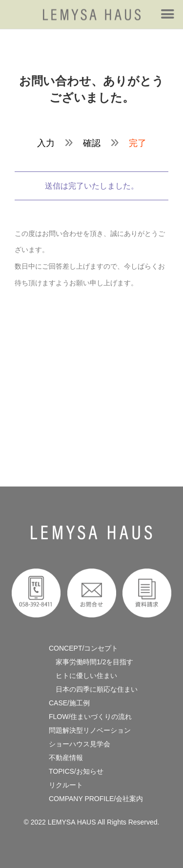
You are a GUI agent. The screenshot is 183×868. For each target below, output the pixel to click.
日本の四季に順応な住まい (93, 689)
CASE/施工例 (69, 703)
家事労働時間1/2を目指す (91, 662)
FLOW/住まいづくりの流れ (90, 717)
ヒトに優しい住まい (83, 676)
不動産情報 (66, 758)
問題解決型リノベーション (90, 730)
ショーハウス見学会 (80, 744)
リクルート (66, 785)
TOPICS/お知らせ (76, 771)
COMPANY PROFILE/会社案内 (96, 799)
